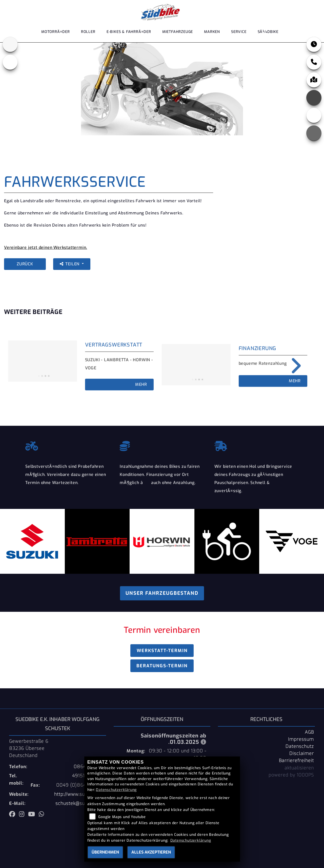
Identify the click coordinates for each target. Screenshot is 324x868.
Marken (212, 34)
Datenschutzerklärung (116, 790)
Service (239, 34)
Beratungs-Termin (162, 666)
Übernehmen (105, 852)
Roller (88, 34)
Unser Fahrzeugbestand (162, 593)
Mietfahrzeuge (178, 34)
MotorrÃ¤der (56, 34)
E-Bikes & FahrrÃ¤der (129, 34)
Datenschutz (300, 746)
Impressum (301, 739)
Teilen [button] (70, 264)
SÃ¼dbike (268, 34)
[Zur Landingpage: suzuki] (10, 44)
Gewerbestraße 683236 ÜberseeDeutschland (29, 748)
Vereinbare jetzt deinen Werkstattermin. (46, 247)
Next (292, 366)
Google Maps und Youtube (122, 817)
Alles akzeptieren (151, 852)
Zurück (25, 264)
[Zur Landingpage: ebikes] (10, 62)
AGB (309, 732)
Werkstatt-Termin (162, 651)
